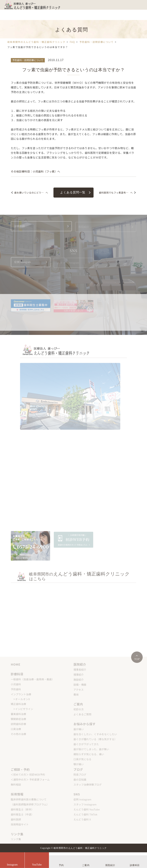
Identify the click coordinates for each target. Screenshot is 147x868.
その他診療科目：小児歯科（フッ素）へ (35, 171)
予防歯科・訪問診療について (28, 60)
